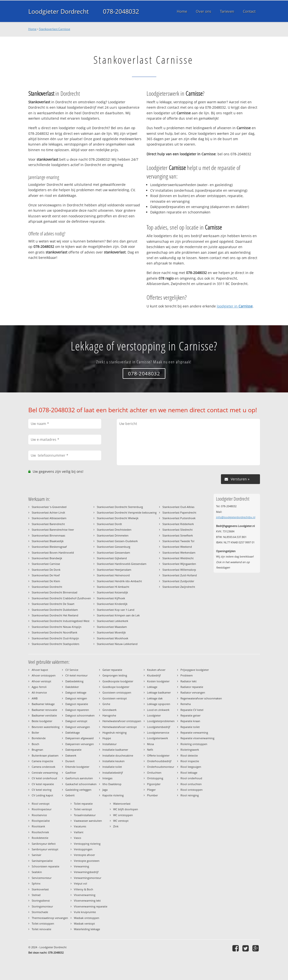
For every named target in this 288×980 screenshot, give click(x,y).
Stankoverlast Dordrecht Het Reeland (55, 615)
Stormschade (40, 912)
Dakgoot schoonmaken (80, 715)
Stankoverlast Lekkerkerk (113, 621)
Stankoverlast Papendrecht (179, 512)
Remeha (186, 704)
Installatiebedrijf (113, 773)
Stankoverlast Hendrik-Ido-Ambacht (119, 581)
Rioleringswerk (190, 750)
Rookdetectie (40, 838)
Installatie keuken (114, 761)
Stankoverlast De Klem (46, 581)
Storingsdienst (41, 901)
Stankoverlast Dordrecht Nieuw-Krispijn (57, 627)
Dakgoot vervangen (78, 727)
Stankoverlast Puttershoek (179, 518)
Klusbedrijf (154, 675)
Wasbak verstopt (84, 923)
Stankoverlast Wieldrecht (178, 558)
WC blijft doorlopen (126, 809)
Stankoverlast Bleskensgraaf (49, 547)
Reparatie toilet (190, 727)
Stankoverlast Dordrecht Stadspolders (55, 644)
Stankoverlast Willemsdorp (179, 570)
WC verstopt (121, 821)
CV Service (72, 670)
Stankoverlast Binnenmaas (48, 535)
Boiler (35, 732)
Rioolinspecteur (42, 809)
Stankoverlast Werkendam (179, 553)
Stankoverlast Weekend (177, 547)
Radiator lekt (189, 681)
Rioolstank (38, 826)
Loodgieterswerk (158, 738)
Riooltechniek (40, 832)
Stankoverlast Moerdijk (111, 632)
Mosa (150, 744)
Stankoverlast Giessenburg (114, 547)
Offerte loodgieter (158, 755)
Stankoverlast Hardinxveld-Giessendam (122, 564)
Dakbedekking (74, 681)
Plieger (151, 790)
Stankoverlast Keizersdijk (112, 592)
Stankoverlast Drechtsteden (114, 530)
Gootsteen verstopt (115, 698)
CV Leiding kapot (42, 795)
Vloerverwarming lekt (87, 901)
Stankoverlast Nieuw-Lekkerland (117, 644)
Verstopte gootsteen (87, 861)
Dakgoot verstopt (76, 721)
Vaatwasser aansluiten (88, 821)
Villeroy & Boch (84, 889)
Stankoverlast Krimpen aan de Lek (118, 615)
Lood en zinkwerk (158, 710)
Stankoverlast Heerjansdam (114, 570)
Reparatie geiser (190, 715)
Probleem (187, 675)
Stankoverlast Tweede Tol (178, 541)
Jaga (105, 790)
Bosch (35, 744)
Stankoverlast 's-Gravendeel (49, 507)
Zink (116, 826)
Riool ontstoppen (192, 790)
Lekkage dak (155, 698)
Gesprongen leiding (115, 675)
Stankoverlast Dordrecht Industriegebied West (61, 621)
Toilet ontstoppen (43, 923)
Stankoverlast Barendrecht (48, 524)
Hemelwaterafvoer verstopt (120, 727)
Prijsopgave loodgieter (195, 670)
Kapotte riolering (113, 795)
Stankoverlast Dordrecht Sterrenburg (120, 507)
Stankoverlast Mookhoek (113, 638)
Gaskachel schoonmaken (81, 784)
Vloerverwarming (85, 895)
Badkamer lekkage (43, 704)
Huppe (107, 738)
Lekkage (152, 687)
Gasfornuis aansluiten (79, 778)
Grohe (106, 704)
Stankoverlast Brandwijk (47, 558)
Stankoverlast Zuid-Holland (180, 575)
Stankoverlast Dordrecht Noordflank (55, 632)
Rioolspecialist (41, 821)
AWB (35, 698)
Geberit (70, 795)
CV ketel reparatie (43, 784)
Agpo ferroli (39, 687)
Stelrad (36, 895)
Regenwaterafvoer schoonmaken (201, 698)
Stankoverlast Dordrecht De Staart (53, 604)
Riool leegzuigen (191, 767)
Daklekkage (73, 732)
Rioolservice (39, 815)
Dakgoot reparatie (77, 704)
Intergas (107, 778)
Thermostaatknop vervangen (50, 918)
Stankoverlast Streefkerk (178, 535)
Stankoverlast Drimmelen (113, 535)
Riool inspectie (190, 761)
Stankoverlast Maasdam (112, 627)
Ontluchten (154, 773)
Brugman (37, 750)
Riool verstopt (41, 804)
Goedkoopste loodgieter (118, 681)
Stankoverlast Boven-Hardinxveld (53, 553)
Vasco (78, 838)
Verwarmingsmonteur (88, 878)
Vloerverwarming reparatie (91, 906)
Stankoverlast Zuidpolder (178, 581)
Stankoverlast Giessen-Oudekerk (117, 541)
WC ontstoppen (123, 815)
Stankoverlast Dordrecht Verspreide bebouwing (127, 512)
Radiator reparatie (192, 687)
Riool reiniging (190, 795)
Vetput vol (80, 883)
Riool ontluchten (191, 784)
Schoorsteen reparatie (45, 866)
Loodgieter (154, 715)
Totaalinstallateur (85, 815)
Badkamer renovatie (44, 710)
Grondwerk (109, 710)
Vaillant (79, 832)
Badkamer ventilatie (44, 715)
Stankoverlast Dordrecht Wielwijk (118, 518)
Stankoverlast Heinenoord (113, 575)
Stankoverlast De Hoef (46, 575)
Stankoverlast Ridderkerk (178, 524)
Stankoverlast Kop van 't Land (116, 610)
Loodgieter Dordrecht (59, 11)
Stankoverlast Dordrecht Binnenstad (55, 592)
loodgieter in (235, 306)
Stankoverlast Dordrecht (47, 587)
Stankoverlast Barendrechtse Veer (53, 530)
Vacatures (80, 826)
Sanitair (36, 855)
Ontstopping (155, 778)
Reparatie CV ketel (192, 710)
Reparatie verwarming (194, 732)
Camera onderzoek (44, 767)
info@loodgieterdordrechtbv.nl (236, 517)
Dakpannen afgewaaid (79, 738)
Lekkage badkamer (159, 692)
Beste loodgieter (42, 721)
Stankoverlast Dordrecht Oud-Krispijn (55, 638)
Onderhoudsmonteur (161, 767)
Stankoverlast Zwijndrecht (179, 587)
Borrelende (39, 738)
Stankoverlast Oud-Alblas (178, 507)
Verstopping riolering (87, 844)
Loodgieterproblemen (161, 721)
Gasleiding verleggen (78, 790)
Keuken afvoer (156, 670)
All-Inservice (39, 692)
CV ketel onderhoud (44, 778)
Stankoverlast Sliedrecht (178, 530)
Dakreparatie (73, 750)
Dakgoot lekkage (76, 692)
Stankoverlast (40, 889)
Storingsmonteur (42, 906)
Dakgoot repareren (77, 710)
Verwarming (81, 866)
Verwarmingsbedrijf (86, 872)
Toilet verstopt (83, 809)
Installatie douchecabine (118, 755)
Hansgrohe (109, 715)
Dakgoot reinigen (76, 698)
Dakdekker (72, 687)
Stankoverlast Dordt (109, 524)
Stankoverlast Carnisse (55, 29)
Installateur (109, 744)
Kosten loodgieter (158, 681)
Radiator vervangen (193, 692)
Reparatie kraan (190, 721)
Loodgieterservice (158, 732)
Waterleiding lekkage (87, 929)
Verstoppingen (83, 849)
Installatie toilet (112, 767)
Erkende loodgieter (77, 767)
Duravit (70, 761)
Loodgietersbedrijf (159, 727)
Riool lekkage (189, 773)
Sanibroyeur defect (44, 844)
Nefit (150, 750)
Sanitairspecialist (42, 861)
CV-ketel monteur (76, 675)
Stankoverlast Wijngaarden (179, 564)
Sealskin (37, 872)
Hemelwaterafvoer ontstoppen (122, 721)
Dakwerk (71, 755)
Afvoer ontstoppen (44, 675)
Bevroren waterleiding (46, 727)
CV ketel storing (42, 790)
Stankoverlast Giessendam (113, 553)
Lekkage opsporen (159, 704)
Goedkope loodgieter (116, 687)
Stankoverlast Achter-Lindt (48, 512)
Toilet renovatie (41, 929)
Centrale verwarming (45, 773)
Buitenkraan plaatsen (45, 755)
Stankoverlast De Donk (46, 570)
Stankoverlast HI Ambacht (113, 587)
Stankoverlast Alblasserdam (49, 518)
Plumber (152, 795)
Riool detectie (189, 755)
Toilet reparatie (83, 804)
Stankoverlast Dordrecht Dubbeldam (55, 610)
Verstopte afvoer (84, 855)
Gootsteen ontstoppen (117, 692)
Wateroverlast (122, 804)
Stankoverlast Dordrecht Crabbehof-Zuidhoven (61, 598)
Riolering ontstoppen (194, 744)
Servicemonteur (42, 878)
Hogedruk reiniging (114, 732)
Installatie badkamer (115, 750)
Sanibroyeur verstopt (45, 849)
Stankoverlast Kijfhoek (111, 598)
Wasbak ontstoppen (87, 918)
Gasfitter (71, 773)
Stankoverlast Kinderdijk (112, 604)
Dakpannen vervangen (80, 744)
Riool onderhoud (191, 778)
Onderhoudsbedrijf (159, 761)
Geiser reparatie (112, 670)
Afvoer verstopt (41, 681)
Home (32, 29)
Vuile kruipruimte (85, 912)
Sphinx (36, 883)
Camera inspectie (42, 761)
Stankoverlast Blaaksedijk (48, 541)
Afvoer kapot (40, 670)
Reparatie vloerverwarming (197, 738)
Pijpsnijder (154, 784)
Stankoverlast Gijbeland (112, 558)
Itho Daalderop (112, 784)
